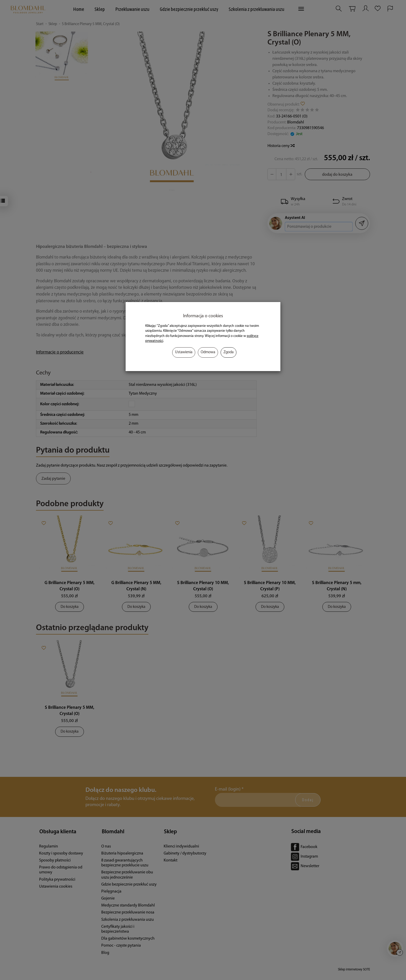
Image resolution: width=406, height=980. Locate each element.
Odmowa (208, 352)
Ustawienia (184, 352)
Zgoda (229, 352)
